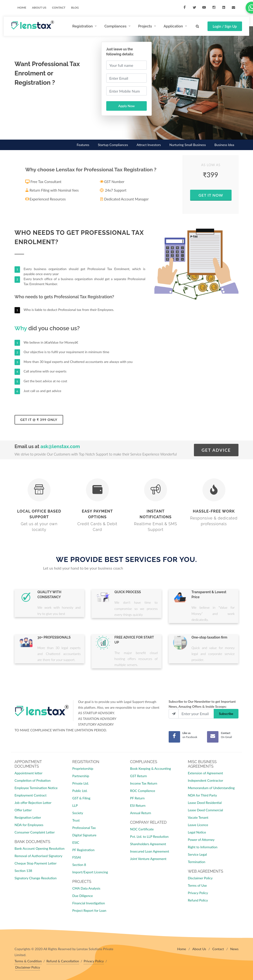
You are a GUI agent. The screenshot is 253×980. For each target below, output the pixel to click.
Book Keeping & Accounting (151, 768)
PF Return (137, 798)
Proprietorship (83, 768)
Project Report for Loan (89, 910)
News (234, 949)
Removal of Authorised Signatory (38, 856)
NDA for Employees (29, 825)
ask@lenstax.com (60, 446)
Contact (59, 8)
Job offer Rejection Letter (33, 803)
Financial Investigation (89, 903)
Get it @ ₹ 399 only (39, 420)
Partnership (81, 776)
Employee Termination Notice (36, 788)
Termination (197, 862)
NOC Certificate (142, 829)
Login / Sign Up (225, 26)
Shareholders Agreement (148, 844)
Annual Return (141, 813)
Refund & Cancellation (63, 961)
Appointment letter (28, 773)
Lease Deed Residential (205, 803)
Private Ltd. (81, 783)
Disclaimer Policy (200, 878)
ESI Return (138, 805)
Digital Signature (84, 835)
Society (78, 813)
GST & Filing (81, 798)
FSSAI (77, 857)
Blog (75, 8)
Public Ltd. (80, 791)
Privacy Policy (198, 893)
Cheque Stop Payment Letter (35, 863)
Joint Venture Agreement (148, 859)
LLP (75, 805)
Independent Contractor (206, 780)
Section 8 (79, 865)
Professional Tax (84, 828)
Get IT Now (211, 195)
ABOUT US (39, 8)
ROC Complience (143, 791)
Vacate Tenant (198, 817)
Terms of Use (197, 885)
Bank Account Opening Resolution (40, 848)
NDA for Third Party (202, 795)
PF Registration (83, 850)
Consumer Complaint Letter (35, 832)
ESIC (76, 842)
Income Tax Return (144, 783)
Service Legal (197, 854)
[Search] (197, 26)
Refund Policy (198, 900)
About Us (199, 949)
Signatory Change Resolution (36, 878)
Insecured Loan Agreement (150, 851)
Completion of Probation (33, 780)
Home (22, 8)
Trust (76, 820)
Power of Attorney (201, 840)
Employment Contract (30, 795)
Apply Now (127, 106)
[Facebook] (174, 737)
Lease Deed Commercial (206, 810)
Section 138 (23, 871)
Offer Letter (23, 810)
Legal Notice (197, 832)
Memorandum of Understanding (211, 788)
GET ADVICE (216, 450)
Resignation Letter (28, 817)
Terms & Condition (28, 961)
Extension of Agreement (206, 773)
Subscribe (226, 714)
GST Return (139, 776)
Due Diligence (83, 896)
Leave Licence (198, 825)
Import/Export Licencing (90, 872)
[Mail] (213, 737)
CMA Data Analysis (86, 888)
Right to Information (203, 847)
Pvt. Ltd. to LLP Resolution (149, 836)
